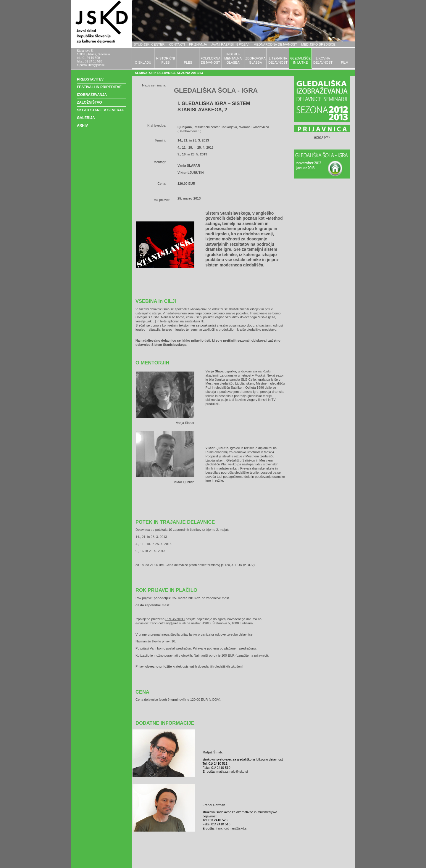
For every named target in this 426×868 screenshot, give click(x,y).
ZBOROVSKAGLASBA (255, 60)
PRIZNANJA (198, 44)
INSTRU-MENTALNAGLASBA (233, 58)
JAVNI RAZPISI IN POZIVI (230, 44)
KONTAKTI (177, 44)
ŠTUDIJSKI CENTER (149, 44)
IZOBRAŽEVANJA (92, 95)
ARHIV (82, 126)
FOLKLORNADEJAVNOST (210, 60)
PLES (188, 62)
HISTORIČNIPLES (166, 60)
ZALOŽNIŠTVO (89, 102)
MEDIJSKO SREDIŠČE (318, 44)
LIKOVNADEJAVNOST (323, 60)
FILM (344, 62)
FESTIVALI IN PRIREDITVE (99, 87)
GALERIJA (86, 118)
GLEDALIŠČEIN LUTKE (300, 60)
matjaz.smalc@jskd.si (232, 771)
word (318, 137)
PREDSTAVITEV (90, 79)
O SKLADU (143, 62)
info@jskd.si (96, 65)
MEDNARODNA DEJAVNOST (275, 44)
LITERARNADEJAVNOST (278, 60)
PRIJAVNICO (175, 619)
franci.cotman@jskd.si (166, 623)
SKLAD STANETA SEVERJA (100, 110)
